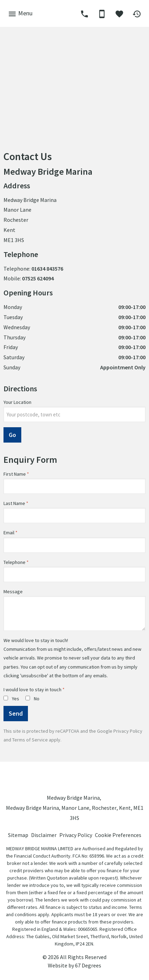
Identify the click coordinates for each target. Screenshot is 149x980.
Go (12, 435)
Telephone (14, 562)
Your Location (17, 402)
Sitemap (18, 835)
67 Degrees (88, 965)
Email (9, 533)
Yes (11, 699)
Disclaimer (44, 835)
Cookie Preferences (118, 835)
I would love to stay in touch (32, 689)
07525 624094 (38, 278)
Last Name (14, 503)
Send (16, 713)
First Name (15, 474)
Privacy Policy (128, 731)
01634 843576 (47, 269)
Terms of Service (30, 740)
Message (13, 591)
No (32, 699)
